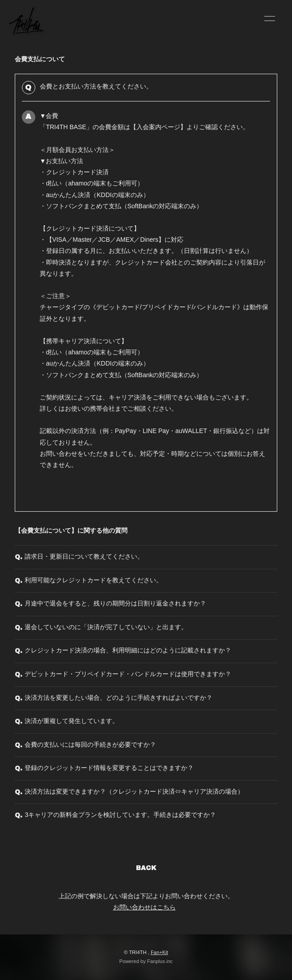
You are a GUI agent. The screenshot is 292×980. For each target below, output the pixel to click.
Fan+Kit (159, 952)
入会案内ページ (158, 127)
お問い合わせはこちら (144, 907)
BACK (146, 868)
